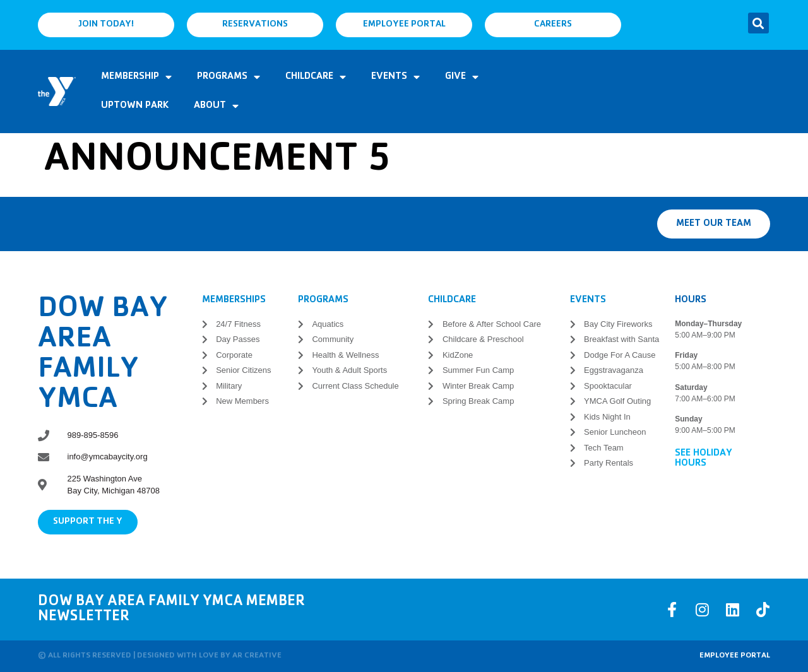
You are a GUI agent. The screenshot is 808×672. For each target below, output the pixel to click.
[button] (758, 23)
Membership (136, 77)
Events (395, 77)
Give (462, 77)
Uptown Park (135, 106)
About (216, 106)
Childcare (316, 77)
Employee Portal (735, 656)
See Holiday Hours (704, 459)
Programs (229, 77)
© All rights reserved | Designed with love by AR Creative (160, 656)
